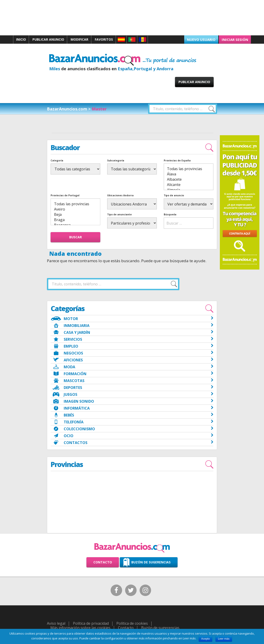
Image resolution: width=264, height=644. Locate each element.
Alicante (188, 185)
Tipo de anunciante (119, 214)
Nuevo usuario (201, 39)
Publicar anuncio (48, 39)
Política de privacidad (91, 623)
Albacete (188, 179)
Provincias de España (177, 160)
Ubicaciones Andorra (120, 195)
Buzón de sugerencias (151, 562)
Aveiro (76, 209)
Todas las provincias (188, 169)
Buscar (76, 237)
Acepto (205, 639)
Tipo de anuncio (174, 195)
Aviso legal (56, 623)
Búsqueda (170, 214)
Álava (188, 174)
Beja (76, 215)
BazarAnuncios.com (67, 109)
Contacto (103, 562)
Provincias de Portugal (65, 195)
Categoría (57, 160)
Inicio (21, 39)
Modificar (79, 39)
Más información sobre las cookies (80, 628)
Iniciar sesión (235, 39)
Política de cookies (132, 623)
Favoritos (104, 39)
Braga (76, 220)
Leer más (224, 639)
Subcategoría (116, 160)
